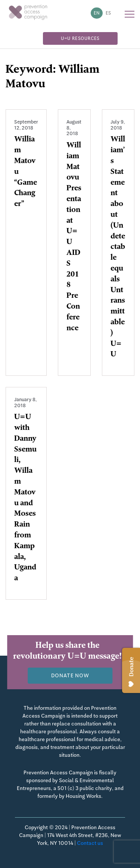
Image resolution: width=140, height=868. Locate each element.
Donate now (70, 675)
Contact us (90, 843)
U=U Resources (80, 38)
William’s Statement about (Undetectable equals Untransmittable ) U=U (118, 247)
